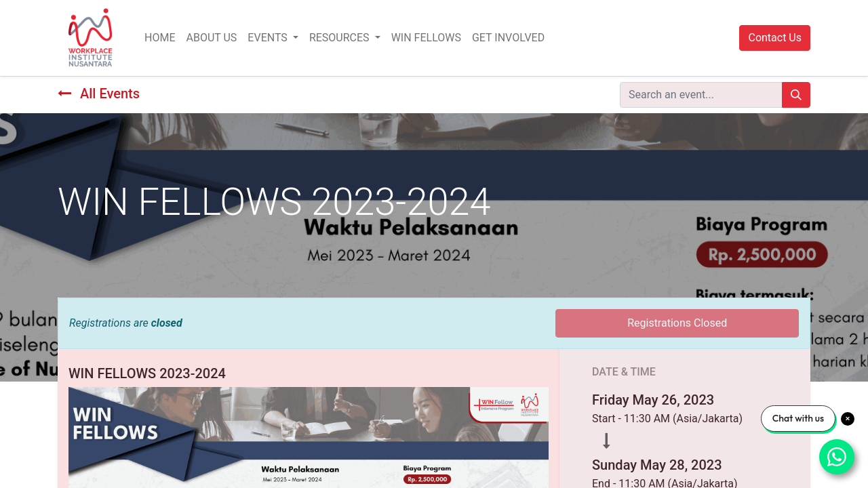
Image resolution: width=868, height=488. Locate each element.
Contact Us (775, 38)
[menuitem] (160, 38)
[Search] (796, 95)
